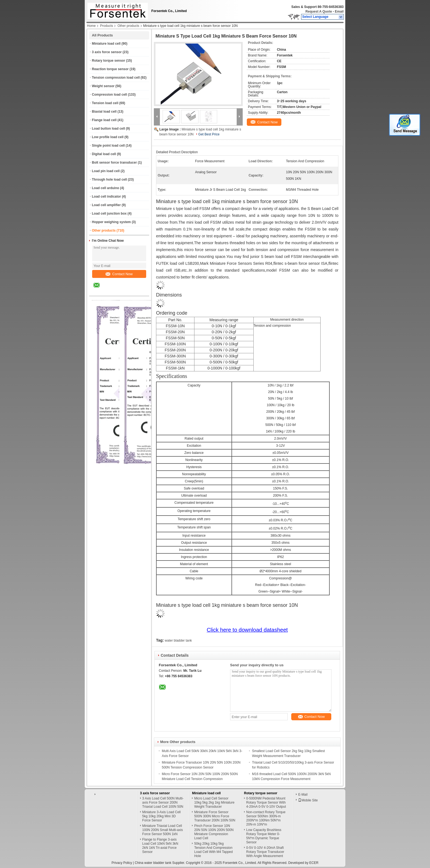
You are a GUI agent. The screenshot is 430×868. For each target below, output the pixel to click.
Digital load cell (104, 154)
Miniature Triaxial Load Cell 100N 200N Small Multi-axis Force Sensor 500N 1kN (163, 830)
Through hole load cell (109, 180)
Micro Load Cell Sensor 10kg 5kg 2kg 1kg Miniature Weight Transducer (214, 802)
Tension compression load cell (116, 78)
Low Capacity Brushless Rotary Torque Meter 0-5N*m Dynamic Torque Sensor (264, 836)
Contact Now (119, 274)
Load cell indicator (106, 197)
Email (339, 12)
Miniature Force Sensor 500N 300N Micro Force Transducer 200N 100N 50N (215, 816)
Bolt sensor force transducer (114, 163)
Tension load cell (105, 103)
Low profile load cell (108, 137)
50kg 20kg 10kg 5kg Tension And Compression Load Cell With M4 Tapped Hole (213, 850)
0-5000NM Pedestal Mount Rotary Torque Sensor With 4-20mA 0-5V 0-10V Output (266, 802)
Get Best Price (209, 134)
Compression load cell (109, 95)
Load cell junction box (109, 214)
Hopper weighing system (111, 222)
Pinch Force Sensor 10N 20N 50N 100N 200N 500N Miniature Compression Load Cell (214, 832)
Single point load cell (108, 146)
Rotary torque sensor (108, 61)
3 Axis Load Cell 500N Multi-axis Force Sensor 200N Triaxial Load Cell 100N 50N (163, 802)
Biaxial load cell (104, 112)
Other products (128, 26)
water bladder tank (178, 641)
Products (107, 26)
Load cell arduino (105, 188)
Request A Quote (319, 12)
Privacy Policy (122, 863)
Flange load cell (104, 120)
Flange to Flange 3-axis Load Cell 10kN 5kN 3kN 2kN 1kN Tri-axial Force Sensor (160, 846)
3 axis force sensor (107, 52)
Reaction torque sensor (110, 69)
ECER (314, 863)
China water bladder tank (153, 863)
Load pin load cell (106, 171)
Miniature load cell (106, 44)
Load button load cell (108, 129)
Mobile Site (308, 800)
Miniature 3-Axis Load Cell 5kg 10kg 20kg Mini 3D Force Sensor (162, 816)
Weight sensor (103, 86)
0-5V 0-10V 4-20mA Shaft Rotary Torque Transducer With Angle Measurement (265, 852)
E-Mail (303, 795)
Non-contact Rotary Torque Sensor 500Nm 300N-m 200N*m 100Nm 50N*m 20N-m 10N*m (266, 818)
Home (91, 26)
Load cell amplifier (106, 205)
